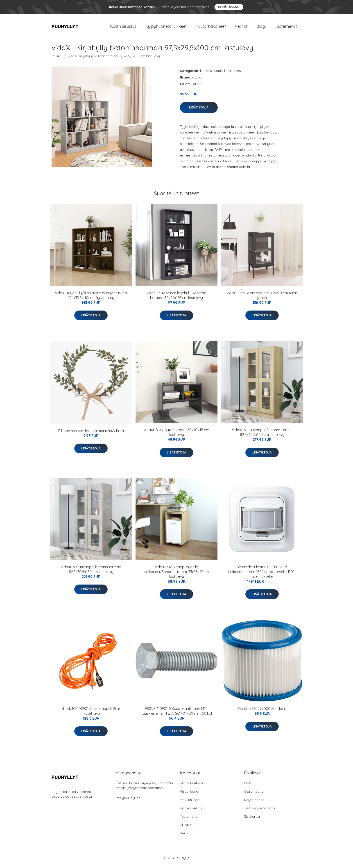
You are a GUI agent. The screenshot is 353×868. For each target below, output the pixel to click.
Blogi (261, 27)
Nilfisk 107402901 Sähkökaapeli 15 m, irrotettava (91, 713)
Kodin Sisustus (123, 27)
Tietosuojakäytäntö (259, 810)
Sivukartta (252, 819)
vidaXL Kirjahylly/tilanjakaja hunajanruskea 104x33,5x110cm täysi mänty (91, 298)
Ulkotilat (186, 827)
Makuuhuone (190, 802)
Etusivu (57, 58)
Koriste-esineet (236, 73)
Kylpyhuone (189, 794)
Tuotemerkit (286, 27)
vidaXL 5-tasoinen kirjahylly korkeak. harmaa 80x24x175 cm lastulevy (176, 298)
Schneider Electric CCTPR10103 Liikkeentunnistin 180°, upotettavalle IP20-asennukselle (262, 574)
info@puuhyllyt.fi (128, 800)
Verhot (241, 27)
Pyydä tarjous (229, 7)
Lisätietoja (199, 110)
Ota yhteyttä (254, 794)
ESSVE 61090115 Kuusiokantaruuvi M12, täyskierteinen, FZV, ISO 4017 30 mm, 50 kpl (176, 713)
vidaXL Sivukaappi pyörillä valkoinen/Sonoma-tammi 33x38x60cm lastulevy (176, 574)
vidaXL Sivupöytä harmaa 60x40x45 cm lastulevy (176, 435)
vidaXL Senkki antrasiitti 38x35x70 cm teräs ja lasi (262, 298)
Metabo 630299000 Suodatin (262, 711)
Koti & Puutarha (192, 785)
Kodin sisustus (211, 73)
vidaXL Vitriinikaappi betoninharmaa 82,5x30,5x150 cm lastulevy (91, 572)
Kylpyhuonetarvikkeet (166, 27)
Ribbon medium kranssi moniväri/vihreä (91, 433)
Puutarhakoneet (211, 27)
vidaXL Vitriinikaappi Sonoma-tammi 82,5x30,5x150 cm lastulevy (262, 435)
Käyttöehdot (254, 802)
